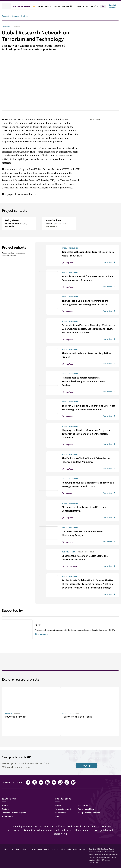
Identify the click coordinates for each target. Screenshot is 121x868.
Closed (19, 26)
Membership (66, 6)
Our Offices (94, 6)
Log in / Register (112, 6)
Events (36, 6)
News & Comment (50, 6)
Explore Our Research (11, 16)
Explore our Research (19, 6)
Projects (26, 16)
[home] (3, 6)
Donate (76, 6)
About (84, 6)
